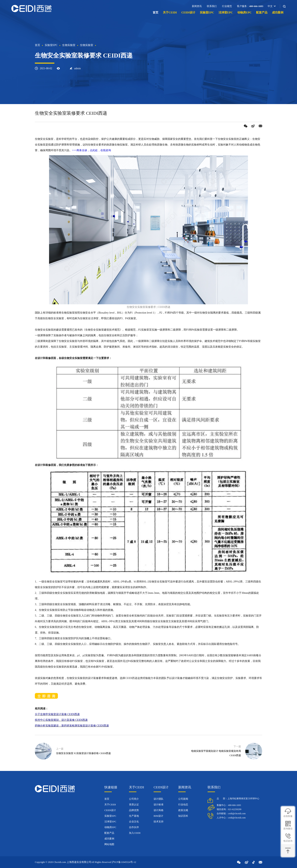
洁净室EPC (226, 12)
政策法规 (183, 810)
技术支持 (159, 822)
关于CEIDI (170, 12)
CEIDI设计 (188, 12)
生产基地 (134, 816)
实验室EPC (207, 12)
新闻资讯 (197, 6)
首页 (156, 12)
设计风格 (159, 810)
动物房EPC (244, 12)
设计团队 (159, 799)
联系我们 (212, 6)
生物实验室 (69, 45)
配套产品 (262, 12)
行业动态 (183, 805)
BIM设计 (158, 816)
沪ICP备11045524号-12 (124, 862)
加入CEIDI (135, 833)
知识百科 (183, 816)
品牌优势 (134, 810)
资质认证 (134, 805)
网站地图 (109, 844)
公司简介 (134, 799)
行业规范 (227, 6)
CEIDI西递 (131, 678)
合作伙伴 (134, 827)
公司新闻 (183, 799)
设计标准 (159, 805)
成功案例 (278, 12)
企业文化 (134, 822)
